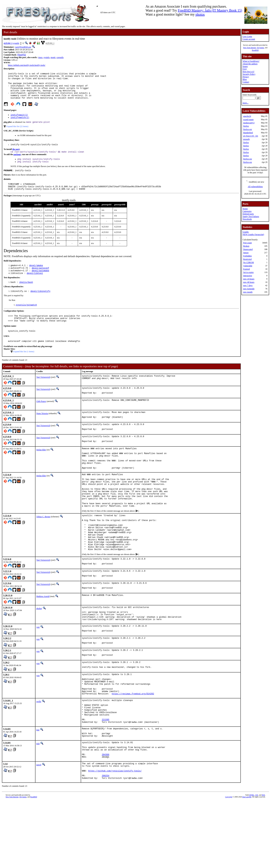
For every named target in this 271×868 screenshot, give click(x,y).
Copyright (229, 864)
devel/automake (40, 282)
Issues (245, 66)
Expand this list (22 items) (17, 133)
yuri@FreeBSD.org (23, 47)
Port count (247, 243)
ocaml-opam (248, 119)
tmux (40, 58)
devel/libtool (35, 285)
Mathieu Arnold (43, 638)
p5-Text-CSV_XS (251, 136)
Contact (246, 82)
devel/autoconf (40, 279)
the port (16, 157)
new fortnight (249, 289)
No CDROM (249, 262)
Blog (245, 79)
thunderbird (248, 133)
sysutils (16, 43)
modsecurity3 (249, 123)
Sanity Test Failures (251, 216)
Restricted (247, 259)
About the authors (250, 64)
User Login (247, 36)
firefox (246, 126)
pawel (39, 828)
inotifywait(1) (19, 121)
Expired (246, 269)
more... (246, 103)
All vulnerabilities (255, 187)
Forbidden (247, 256)
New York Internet (250, 48)
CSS (256, 862)
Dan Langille (247, 864)
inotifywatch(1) (20, 124)
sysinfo (47, 58)
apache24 (247, 116)
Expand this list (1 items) (24, 367)
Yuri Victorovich (43, 393)
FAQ (245, 69)
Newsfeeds (247, 219)
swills (39, 754)
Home (245, 209)
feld (38, 804)
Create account (249, 39)
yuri (38, 672)
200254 (106, 842)
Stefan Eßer (41, 469)
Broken (246, 246)
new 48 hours (249, 282)
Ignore (246, 253)
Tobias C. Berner (43, 548)
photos (200, 14)
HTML (252, 862)
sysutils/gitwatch (26, 318)
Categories (247, 211)
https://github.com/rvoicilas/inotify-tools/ (115, 836)
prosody (247, 139)
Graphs (246, 232)
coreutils (60, 58)
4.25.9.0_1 (8, 43)
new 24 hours (249, 279)
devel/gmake (36, 276)
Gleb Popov (41, 418)
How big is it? (249, 72)
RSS (263, 862)
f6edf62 (22, 55)
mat (38, 788)
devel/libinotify (40, 304)
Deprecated (248, 249)
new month (248, 292)
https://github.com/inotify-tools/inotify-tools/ (27, 66)
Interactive (248, 276)
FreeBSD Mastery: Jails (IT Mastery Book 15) (210, 10)
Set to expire (248, 272)
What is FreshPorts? (251, 61)
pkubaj (39, 650)
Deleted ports (248, 214)
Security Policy (249, 74)
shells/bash (26, 295)
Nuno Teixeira (42, 430)
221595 (106, 777)
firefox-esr (248, 129)
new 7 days (248, 285)
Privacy (246, 77)
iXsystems (260, 48)
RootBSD (255, 50)
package (17, 162)
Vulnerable (248, 266)
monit (53, 58)
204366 (106, 818)
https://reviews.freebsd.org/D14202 (133, 746)
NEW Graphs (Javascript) (253, 234)
